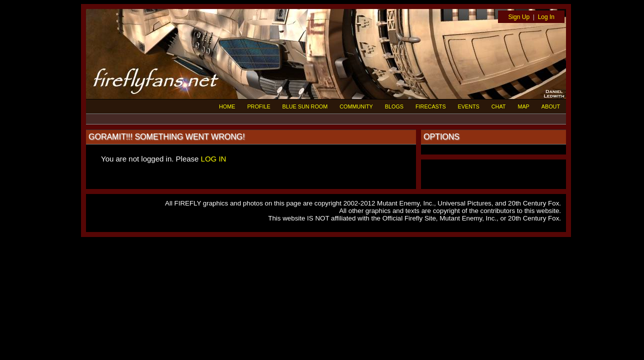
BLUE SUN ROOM (305, 106)
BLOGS (394, 106)
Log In (546, 17)
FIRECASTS (431, 106)
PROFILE (258, 106)
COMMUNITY (356, 106)
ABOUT (551, 106)
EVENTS (469, 106)
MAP (523, 106)
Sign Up (519, 17)
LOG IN (214, 159)
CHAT (499, 106)
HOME (227, 106)
